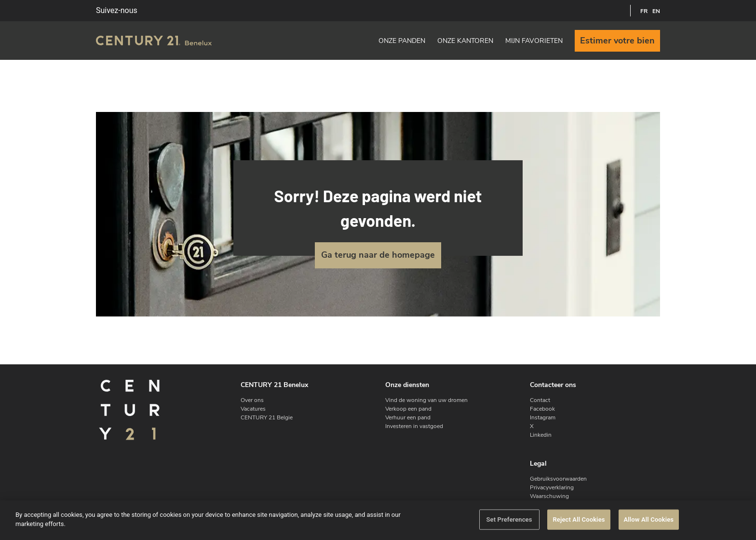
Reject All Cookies (579, 519)
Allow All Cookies (649, 519)
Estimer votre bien (617, 41)
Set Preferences (509, 519)
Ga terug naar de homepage (378, 255)
